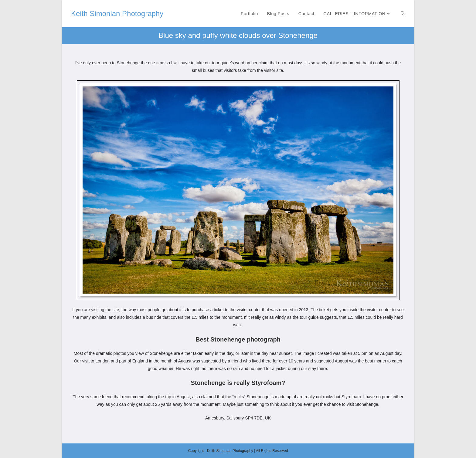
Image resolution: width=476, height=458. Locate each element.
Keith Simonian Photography (117, 13)
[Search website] (403, 14)
